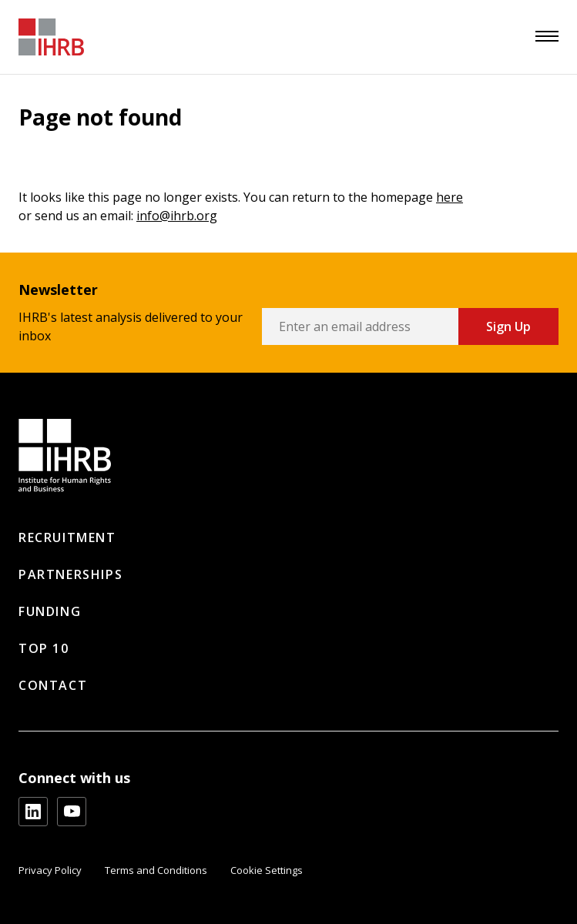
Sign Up (508, 326)
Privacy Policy (50, 870)
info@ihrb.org (177, 216)
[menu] (547, 36)
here (450, 197)
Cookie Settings (267, 870)
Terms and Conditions (156, 870)
